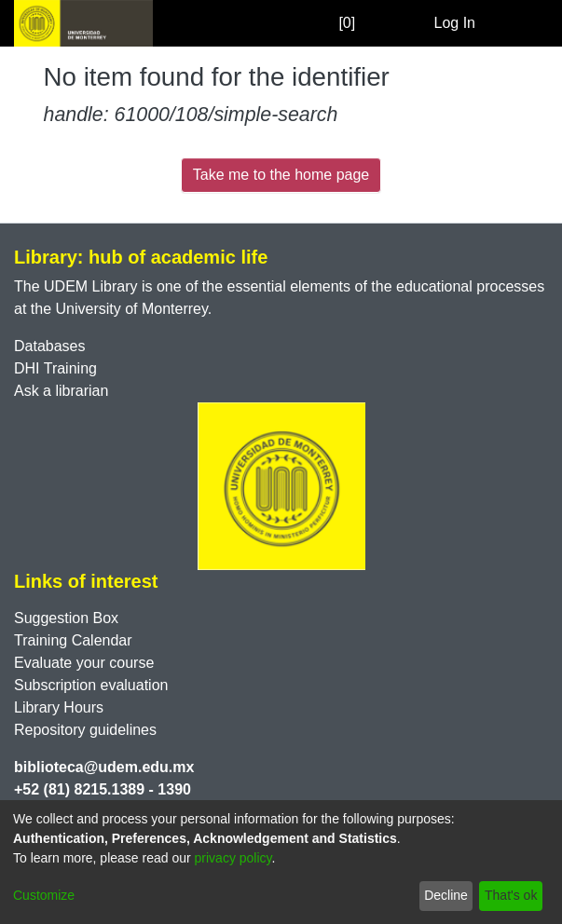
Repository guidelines (85, 730)
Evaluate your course (84, 663)
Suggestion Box (66, 618)
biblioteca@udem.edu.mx (104, 767)
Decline (446, 895)
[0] (328, 23)
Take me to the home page (281, 175)
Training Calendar (73, 640)
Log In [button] (456, 23)
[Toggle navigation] (522, 23)
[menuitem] (417, 23)
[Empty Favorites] (364, 24)
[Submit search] (390, 23)
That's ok (511, 895)
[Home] (83, 23)
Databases (50, 346)
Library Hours (59, 707)
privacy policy (233, 858)
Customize (44, 895)
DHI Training (55, 368)
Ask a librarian (61, 391)
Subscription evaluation (91, 685)
